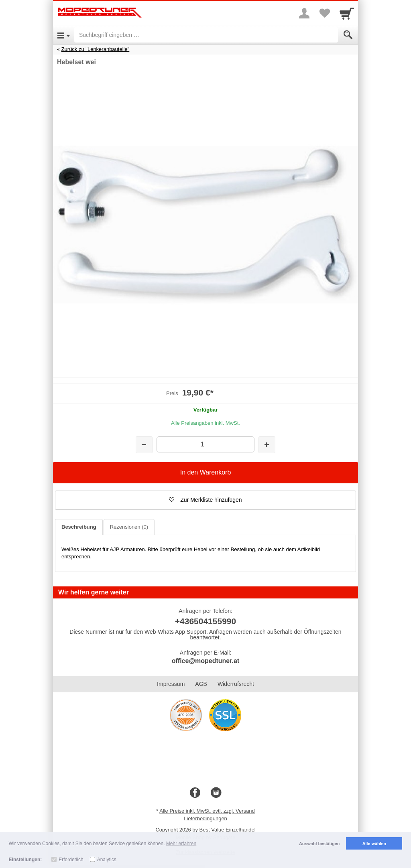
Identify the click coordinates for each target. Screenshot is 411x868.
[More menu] (304, 13)
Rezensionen (129, 527)
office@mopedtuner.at (206, 661)
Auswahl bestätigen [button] (319, 844)
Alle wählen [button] (374, 844)
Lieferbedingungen (205, 818)
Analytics (107, 860)
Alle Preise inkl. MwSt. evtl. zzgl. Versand (207, 811)
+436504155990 (205, 621)
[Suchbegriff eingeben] (206, 35)
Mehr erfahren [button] (181, 844)
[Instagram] (216, 793)
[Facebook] (195, 793)
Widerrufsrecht (236, 684)
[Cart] (347, 13)
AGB (201, 684)
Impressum (171, 684)
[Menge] (205, 444)
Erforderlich (71, 860)
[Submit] (348, 35)
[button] (205, 500)
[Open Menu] (64, 35)
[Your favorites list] (324, 13)
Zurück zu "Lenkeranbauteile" (96, 49)
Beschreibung (79, 527)
